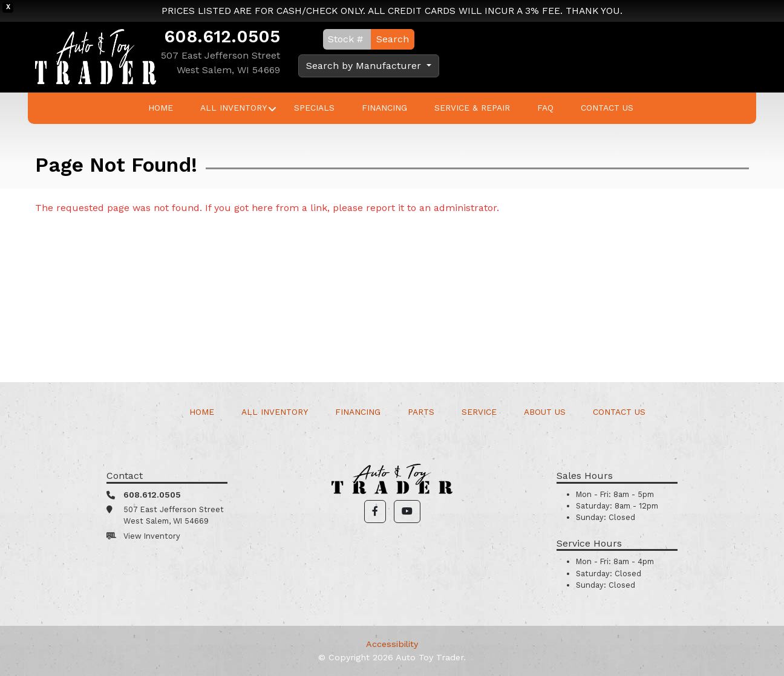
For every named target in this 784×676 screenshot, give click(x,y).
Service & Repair (472, 108)
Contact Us (607, 108)
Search (393, 39)
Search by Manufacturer (365, 66)
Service (479, 412)
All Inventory (234, 108)
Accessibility (392, 644)
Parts (421, 412)
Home (161, 108)
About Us (545, 412)
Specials (314, 108)
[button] (375, 512)
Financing (384, 108)
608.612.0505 (222, 36)
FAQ (545, 108)
